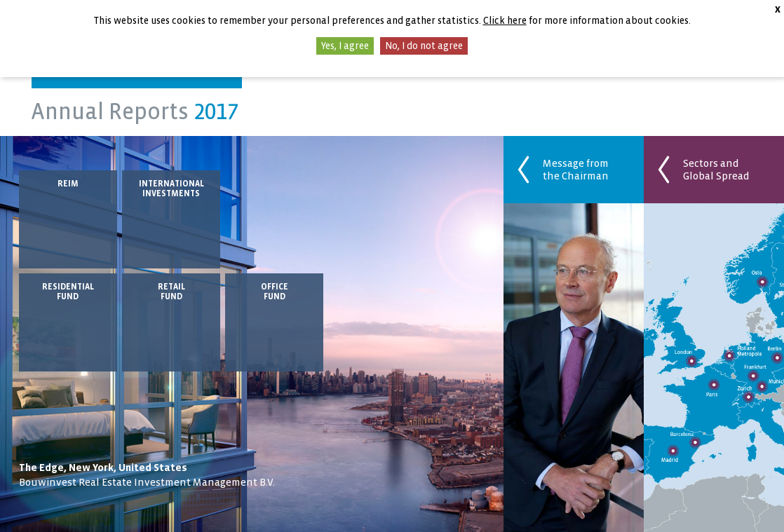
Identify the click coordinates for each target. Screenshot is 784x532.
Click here (505, 21)
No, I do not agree (424, 46)
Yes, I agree (345, 46)
